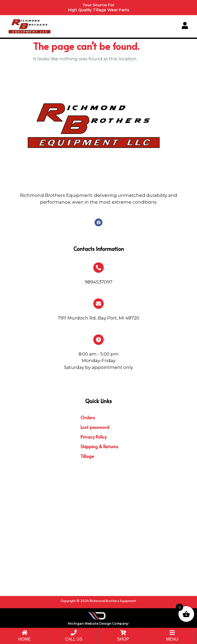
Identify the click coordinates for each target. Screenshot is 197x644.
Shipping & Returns (99, 446)
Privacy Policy (94, 437)
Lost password (95, 427)
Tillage (87, 456)
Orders (88, 417)
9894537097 (98, 282)
